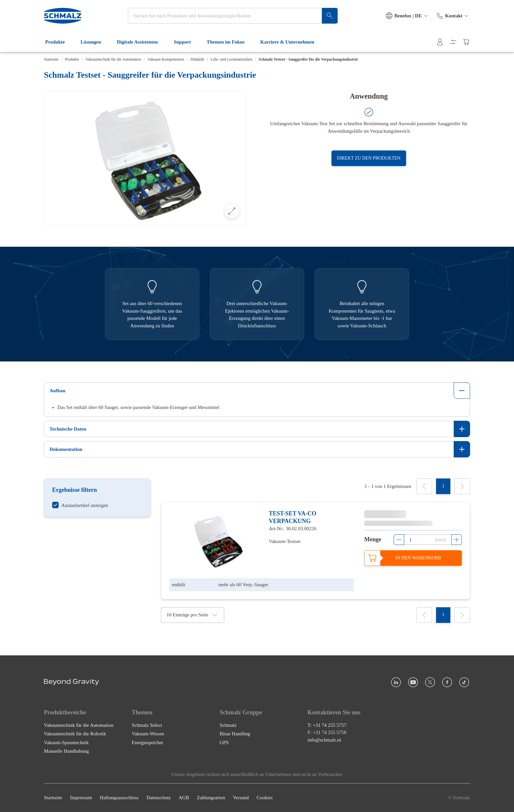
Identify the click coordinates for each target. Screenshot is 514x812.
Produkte (59, 42)
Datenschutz (159, 798)
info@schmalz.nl (324, 740)
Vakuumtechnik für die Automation (113, 59)
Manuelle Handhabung (66, 751)
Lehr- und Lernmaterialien (231, 59)
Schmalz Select (147, 725)
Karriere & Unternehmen (291, 42)
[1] (443, 486)
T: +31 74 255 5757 (327, 725)
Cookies (265, 798)
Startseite (51, 59)
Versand (241, 798)
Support (186, 42)
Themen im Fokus (229, 42)
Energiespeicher (148, 743)
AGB (184, 798)
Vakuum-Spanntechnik (66, 743)
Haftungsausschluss (119, 798)
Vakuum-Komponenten (166, 59)
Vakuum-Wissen (148, 734)
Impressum (81, 798)
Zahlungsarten (211, 798)
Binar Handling (235, 734)
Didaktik (197, 59)
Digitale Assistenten (141, 42)
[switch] (80, 505)
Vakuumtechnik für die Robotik (75, 734)
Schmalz (228, 725)
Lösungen (95, 42)
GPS (224, 743)
